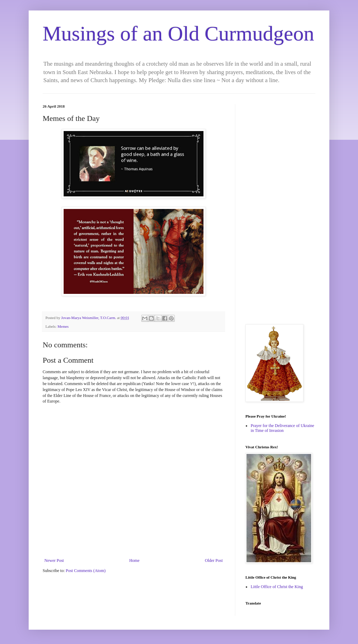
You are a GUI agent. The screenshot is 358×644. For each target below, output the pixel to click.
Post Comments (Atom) (86, 571)
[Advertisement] (280, 209)
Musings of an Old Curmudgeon (178, 34)
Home (134, 560)
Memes (63, 326)
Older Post (214, 560)
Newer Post (54, 560)
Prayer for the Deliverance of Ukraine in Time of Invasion (282, 428)
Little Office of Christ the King (277, 587)
